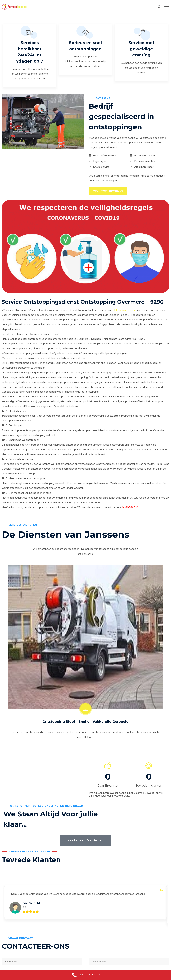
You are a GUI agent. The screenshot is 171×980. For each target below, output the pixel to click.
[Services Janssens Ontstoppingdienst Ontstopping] (14, 7)
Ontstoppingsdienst (124, 311)
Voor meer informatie (108, 192)
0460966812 (130, 509)
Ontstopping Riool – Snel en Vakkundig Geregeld (85, 723)
